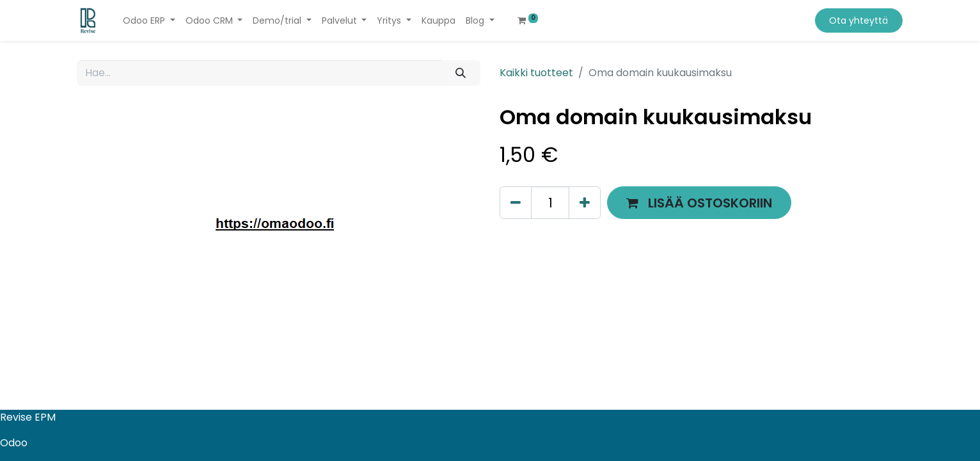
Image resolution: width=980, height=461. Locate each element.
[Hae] (461, 73)
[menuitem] (439, 21)
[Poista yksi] (516, 203)
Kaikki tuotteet (536, 73)
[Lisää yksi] (585, 203)
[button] (699, 203)
